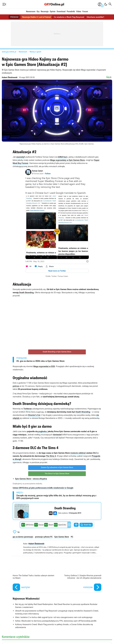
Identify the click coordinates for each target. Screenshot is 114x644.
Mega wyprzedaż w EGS (44, 366)
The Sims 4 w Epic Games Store (57, 474)
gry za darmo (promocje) (23, 537)
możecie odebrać (78, 453)
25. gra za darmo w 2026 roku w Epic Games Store (40, 361)
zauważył (20, 157)
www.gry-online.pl (9, 52)
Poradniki (71, 12)
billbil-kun (62, 157)
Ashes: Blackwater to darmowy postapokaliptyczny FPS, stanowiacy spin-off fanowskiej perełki (56, 621)
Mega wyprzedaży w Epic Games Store (67, 160)
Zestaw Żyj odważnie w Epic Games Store (57, 467)
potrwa (16, 386)
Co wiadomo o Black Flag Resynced (69, 17)
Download (61, 12)
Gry (38, 12)
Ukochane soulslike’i (96, 17)
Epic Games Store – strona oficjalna (31, 479)
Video (79, 12)
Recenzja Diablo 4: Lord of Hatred (36, 17)
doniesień (57, 435)
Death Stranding (26, 292)
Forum (85, 12)
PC (72, 537)
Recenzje (45, 12)
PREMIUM (14, 17)
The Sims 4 (51, 456)
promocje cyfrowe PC (44, 537)
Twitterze (28, 409)
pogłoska (42, 431)
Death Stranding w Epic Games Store (57, 352)
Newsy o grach (35, 52)
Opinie (53, 12)
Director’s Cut (34, 415)
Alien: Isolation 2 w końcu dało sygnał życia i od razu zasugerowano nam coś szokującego (54, 617)
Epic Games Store (62, 537)
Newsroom (31, 12)
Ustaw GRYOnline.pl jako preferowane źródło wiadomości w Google (43, 488)
